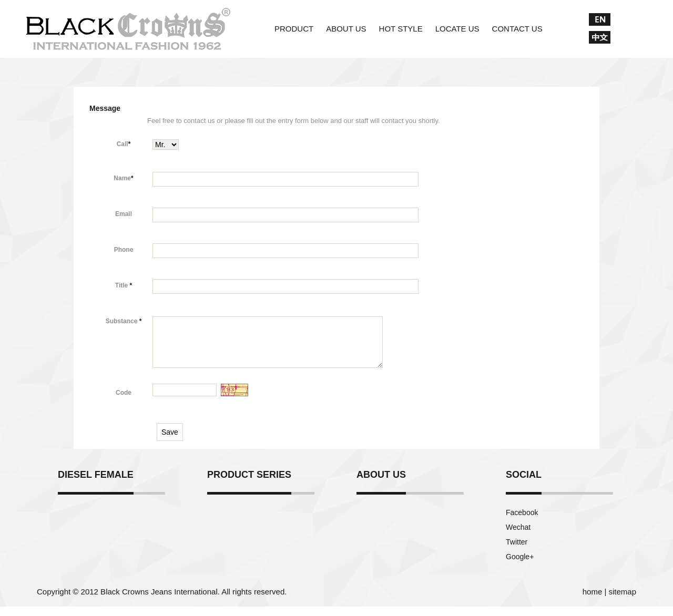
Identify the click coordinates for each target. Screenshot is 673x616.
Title (124, 285)
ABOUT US (346, 29)
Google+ (520, 566)
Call (124, 144)
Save (170, 442)
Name (123, 178)
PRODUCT (294, 29)
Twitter (517, 551)
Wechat (518, 537)
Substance (124, 321)
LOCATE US (457, 29)
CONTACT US (517, 29)
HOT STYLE (401, 29)
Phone (124, 250)
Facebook (522, 522)
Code (124, 402)
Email (124, 214)
